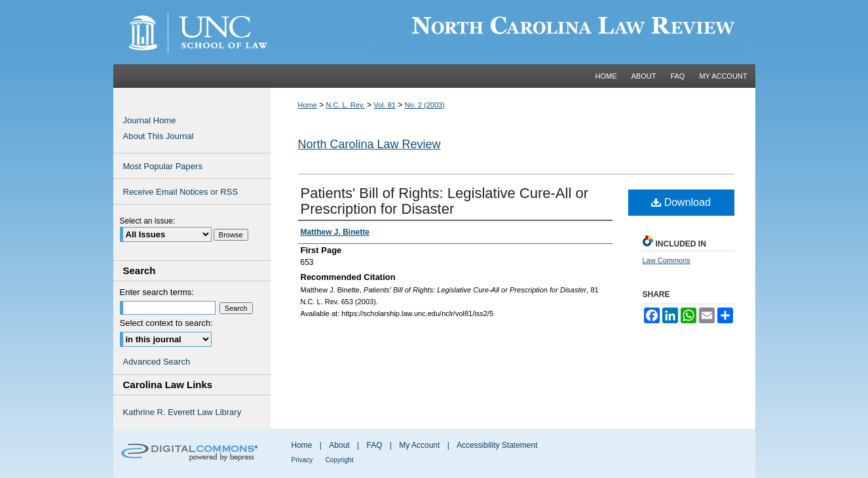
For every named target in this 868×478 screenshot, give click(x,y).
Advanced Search (157, 362)
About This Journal (159, 136)
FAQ (374, 445)
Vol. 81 (385, 105)
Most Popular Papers (163, 166)
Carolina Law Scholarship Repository (513, 32)
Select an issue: (148, 221)
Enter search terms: (157, 292)
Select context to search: (166, 323)
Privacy (302, 460)
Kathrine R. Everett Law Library (182, 412)
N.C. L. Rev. (346, 105)
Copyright (340, 460)
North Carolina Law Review (369, 144)
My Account (419, 445)
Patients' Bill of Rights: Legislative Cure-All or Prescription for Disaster (445, 201)
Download (681, 202)
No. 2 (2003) (425, 105)
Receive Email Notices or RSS (181, 192)
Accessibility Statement (497, 445)
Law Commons (667, 260)
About (339, 445)
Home (308, 105)
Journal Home (150, 120)
